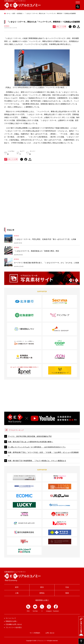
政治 (42, 587)
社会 (67, 587)
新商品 (42, 593)
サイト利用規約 (35, 633)
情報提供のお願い (12, 621)
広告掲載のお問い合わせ (14, 624)
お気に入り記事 (59, 27)
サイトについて (11, 618)
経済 (17, 587)
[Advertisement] (42, 182)
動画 (67, 593)
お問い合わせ (50, 633)
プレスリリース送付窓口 (14, 627)
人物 (17, 593)
